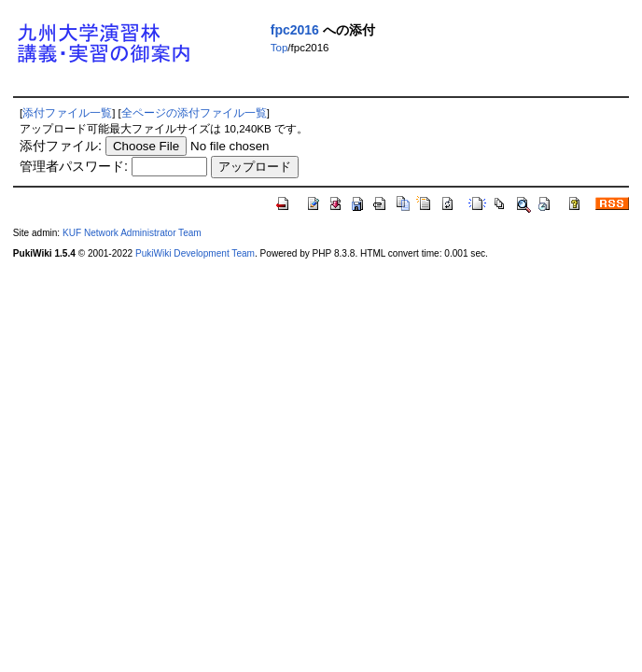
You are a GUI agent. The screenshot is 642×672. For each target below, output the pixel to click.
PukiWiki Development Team (195, 253)
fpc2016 (295, 30)
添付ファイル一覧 (67, 113)
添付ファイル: (61, 146)
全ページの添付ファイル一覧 (194, 113)
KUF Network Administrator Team (132, 233)
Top (279, 48)
